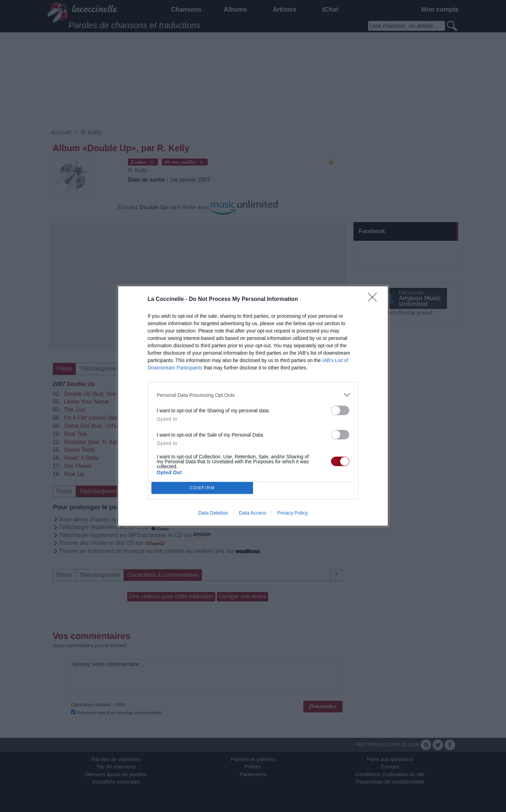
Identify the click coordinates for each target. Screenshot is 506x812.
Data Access (253, 513)
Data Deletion (213, 513)
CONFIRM (202, 488)
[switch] (340, 410)
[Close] (375, 299)
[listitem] (253, 395)
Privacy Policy (293, 513)
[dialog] (253, 406)
